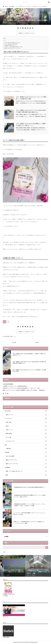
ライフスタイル (26, 419)
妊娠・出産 (26, 422)
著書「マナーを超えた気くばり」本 (26, 471)
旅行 (26, 445)
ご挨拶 (26, 475)
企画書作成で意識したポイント (11, 45)
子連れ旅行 (26, 449)
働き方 (26, 426)
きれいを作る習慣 (26, 456)
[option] (13, 566)
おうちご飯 (26, 437)
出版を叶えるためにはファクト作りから (13, 48)
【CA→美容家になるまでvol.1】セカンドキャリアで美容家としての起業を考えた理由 (31, 98)
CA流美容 (26, 452)
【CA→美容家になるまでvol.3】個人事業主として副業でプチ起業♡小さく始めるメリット (31, 125)
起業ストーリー (13, 336)
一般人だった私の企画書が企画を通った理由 (13, 47)
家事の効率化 (26, 434)
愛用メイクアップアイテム (26, 464)
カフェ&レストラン (26, 441)
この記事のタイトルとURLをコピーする (25, 33)
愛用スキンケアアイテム (26, 460)
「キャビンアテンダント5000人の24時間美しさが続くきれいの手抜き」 (19, 206)
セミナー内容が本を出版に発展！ (11, 44)
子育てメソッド (26, 430)
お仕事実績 (26, 467)
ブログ (4, 552)
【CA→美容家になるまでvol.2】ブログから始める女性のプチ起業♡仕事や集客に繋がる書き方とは (31, 111)
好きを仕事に (10, 24)
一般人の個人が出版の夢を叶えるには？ (13, 43)
